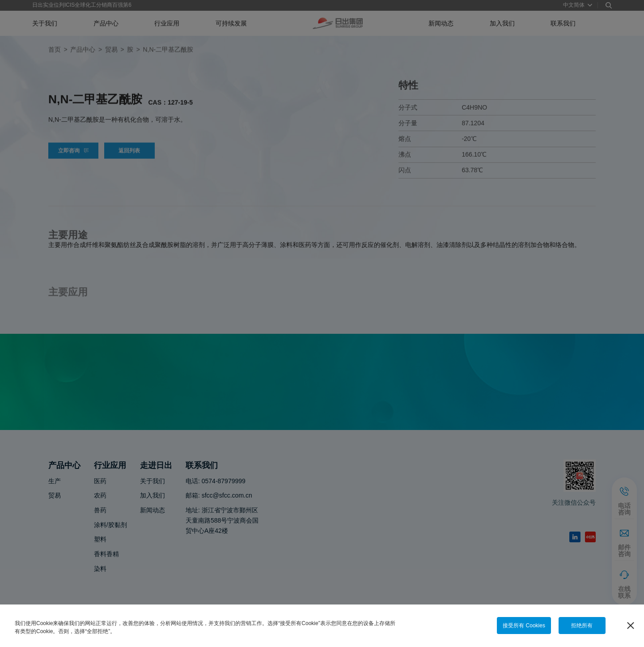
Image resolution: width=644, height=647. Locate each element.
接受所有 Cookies (524, 626)
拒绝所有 (582, 626)
